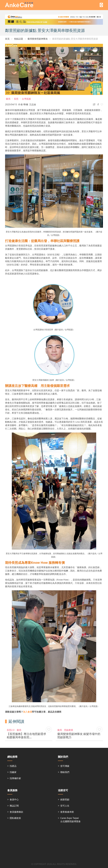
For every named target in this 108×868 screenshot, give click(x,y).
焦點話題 (19, 39)
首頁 (7, 39)
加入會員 (28, 712)
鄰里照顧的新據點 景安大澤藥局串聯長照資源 (75, 39)
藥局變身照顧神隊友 (38, 39)
